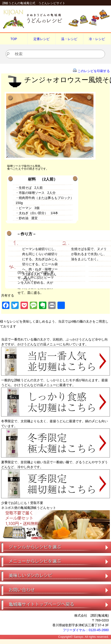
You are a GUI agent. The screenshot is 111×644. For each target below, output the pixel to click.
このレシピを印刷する (94, 71)
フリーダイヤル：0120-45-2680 (86, 630)
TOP (14, 39)
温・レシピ (69, 39)
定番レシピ (42, 39)
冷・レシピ (97, 39)
